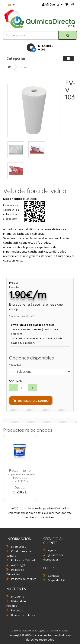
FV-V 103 (23, 67)
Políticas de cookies (24, 579)
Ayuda (52, 550)
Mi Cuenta (18, 597)
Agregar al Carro (31, 401)
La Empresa (19, 546)
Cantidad (16, 381)
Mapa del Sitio (57, 580)
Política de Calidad (23, 560)
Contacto (54, 576)
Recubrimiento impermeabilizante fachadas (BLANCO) (21, 476)
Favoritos (17, 610)
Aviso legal (18, 565)
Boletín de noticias (23, 615)
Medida (16, 365)
